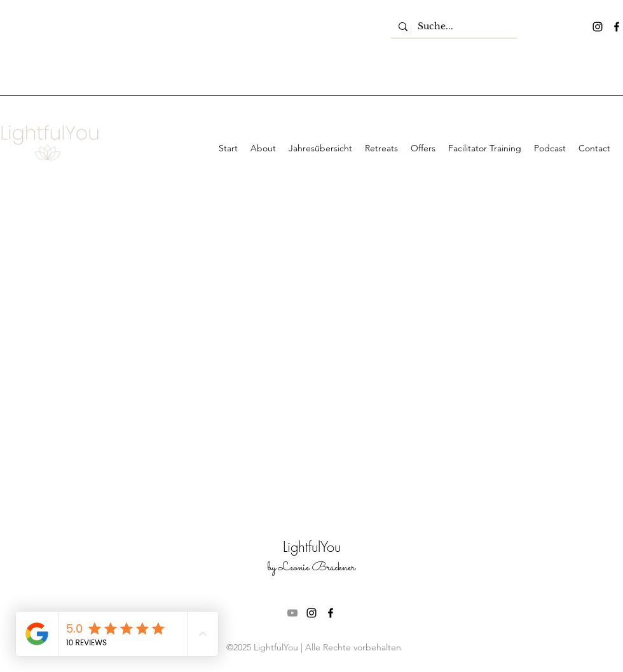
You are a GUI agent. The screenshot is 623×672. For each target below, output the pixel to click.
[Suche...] (454, 27)
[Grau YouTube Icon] (292, 613)
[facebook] (617, 27)
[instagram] (598, 27)
